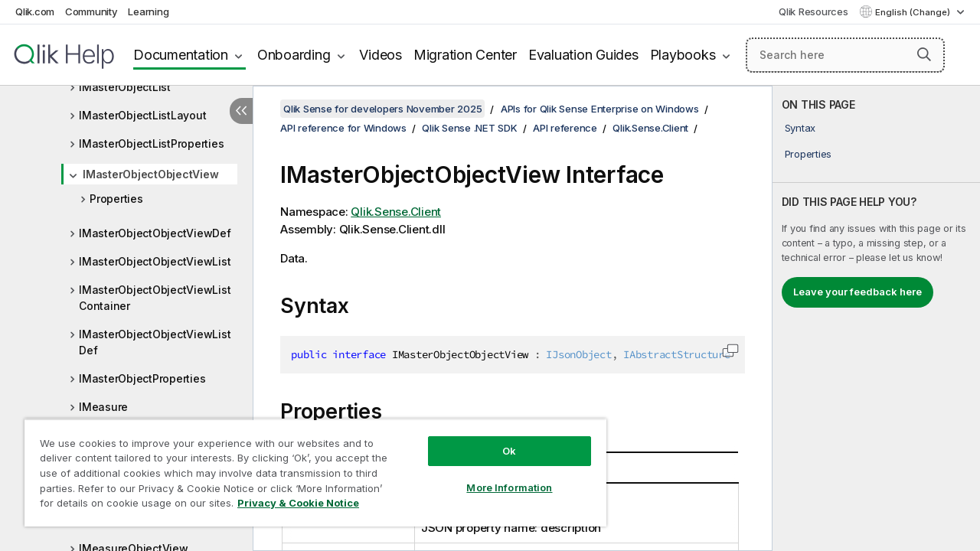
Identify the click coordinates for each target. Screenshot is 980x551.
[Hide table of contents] (241, 111)
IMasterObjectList (125, 87)
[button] (924, 54)
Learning (148, 11)
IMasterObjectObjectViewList (155, 261)
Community (91, 11)
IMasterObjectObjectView (150, 174)
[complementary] (876, 318)
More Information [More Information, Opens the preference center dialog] (498, 476)
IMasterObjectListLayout (142, 115)
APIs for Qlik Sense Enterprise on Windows (600, 109)
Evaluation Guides (583, 55)
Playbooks (683, 55)
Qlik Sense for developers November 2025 (382, 109)
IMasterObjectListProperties (151, 143)
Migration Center (465, 55)
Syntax (800, 128)
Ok (498, 439)
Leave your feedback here (857, 292)
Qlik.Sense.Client (650, 128)
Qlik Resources (813, 11)
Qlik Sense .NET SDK (469, 128)
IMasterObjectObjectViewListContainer (155, 298)
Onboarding (294, 55)
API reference (565, 128)
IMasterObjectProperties (142, 378)
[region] (309, 467)
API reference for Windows (343, 128)
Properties (116, 199)
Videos (381, 55)
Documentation (181, 55)
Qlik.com (35, 11)
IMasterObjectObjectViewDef (155, 233)
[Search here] (845, 55)
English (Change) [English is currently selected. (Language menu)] (914, 12)
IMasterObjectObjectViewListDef (155, 342)
